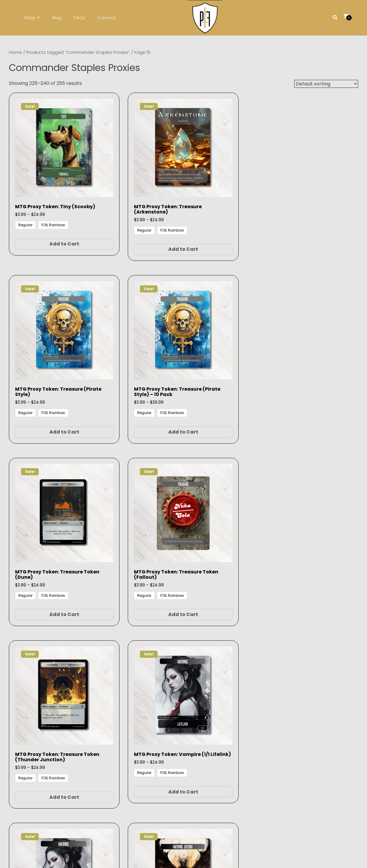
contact (193, 763)
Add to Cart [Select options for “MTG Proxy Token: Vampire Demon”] (138, 524)
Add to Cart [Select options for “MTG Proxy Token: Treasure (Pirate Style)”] (228, 216)
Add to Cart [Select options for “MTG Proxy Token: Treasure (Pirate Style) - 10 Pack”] (318, 221)
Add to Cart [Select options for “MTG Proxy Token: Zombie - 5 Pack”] (138, 678)
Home (15, 52)
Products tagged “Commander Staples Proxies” (78, 52)
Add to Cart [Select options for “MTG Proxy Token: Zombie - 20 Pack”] (47, 678)
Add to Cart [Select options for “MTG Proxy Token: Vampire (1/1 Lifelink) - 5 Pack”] (47, 530)
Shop (30, 18)
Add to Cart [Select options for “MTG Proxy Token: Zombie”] (318, 519)
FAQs (79, 18)
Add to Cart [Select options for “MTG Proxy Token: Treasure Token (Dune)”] (47, 370)
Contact (107, 18)
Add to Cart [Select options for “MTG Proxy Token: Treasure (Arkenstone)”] (138, 216)
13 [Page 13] (189, 714)
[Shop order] (326, 84)
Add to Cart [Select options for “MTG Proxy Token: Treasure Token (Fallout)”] (138, 370)
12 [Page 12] (180, 714)
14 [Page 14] (198, 714)
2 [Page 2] (156, 714)
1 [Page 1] (149, 714)
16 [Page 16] (217, 714)
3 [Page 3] (163, 714)
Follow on (183, 786)
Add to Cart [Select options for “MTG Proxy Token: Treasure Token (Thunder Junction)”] (228, 375)
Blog (57, 18)
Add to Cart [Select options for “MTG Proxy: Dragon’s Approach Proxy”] (318, 678)
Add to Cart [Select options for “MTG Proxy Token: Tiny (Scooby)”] (47, 216)
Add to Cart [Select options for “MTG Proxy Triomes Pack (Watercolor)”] (228, 678)
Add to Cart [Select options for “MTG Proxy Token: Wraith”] (228, 519)
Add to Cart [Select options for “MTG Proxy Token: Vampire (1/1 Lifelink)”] (318, 370)
